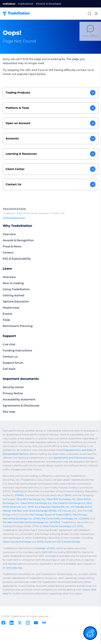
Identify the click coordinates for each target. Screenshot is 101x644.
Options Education (16, 302)
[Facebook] (3, 623)
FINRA (19, 495)
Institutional (26, 4)
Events (7, 314)
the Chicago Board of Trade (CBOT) (51, 515)
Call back (9, 369)
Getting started (13, 295)
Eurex (48, 542)
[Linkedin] (12, 623)
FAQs (6, 320)
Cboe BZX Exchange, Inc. (61, 499)
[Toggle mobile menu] (96, 14)
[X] (20, 623)
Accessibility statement (19, 399)
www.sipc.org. (14, 568)
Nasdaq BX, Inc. (61, 507)
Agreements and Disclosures (70, 458)
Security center (13, 387)
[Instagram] (28, 623)
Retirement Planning (18, 326)
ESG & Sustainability (17, 259)
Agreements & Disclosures (21, 406)
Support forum (13, 363)
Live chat (9, 344)
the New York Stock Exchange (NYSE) (34, 511)
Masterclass (11, 308)
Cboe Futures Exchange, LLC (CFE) (63, 526)
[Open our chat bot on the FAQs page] (90, 633)
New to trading (13, 283)
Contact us (10, 357)
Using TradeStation (16, 289)
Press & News (12, 246)
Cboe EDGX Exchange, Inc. (36, 503)
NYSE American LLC (15, 507)
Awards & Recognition (18, 240)
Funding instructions (17, 350)
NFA (68, 495)
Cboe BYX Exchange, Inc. (31, 499)
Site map (9, 412)
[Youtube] (36, 623)
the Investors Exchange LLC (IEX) (72, 503)
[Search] (89, 14)
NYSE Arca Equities (39, 507)
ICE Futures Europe (69, 542)
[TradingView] (44, 623)
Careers (8, 253)
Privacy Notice (13, 393)
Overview (9, 234)
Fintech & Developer (49, 4)
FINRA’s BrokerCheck (14, 218)
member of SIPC (45, 548)
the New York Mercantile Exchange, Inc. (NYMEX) (31, 522)
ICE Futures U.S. (67, 511)
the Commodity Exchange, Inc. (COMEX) (66, 519)
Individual (9, 4)
